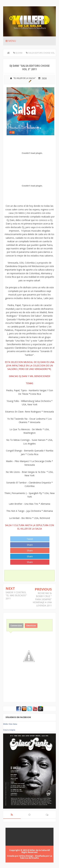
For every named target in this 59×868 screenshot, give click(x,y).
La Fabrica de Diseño (36, 857)
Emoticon (31, 626)
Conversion (16, 626)
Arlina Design (26, 856)
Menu (11, 41)
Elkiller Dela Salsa (10, 724)
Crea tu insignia (9, 730)
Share (30, 545)
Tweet (30, 539)
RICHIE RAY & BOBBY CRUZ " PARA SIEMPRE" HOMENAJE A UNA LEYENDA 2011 (42, 599)
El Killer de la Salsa (37, 850)
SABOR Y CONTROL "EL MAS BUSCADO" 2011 (16, 595)
